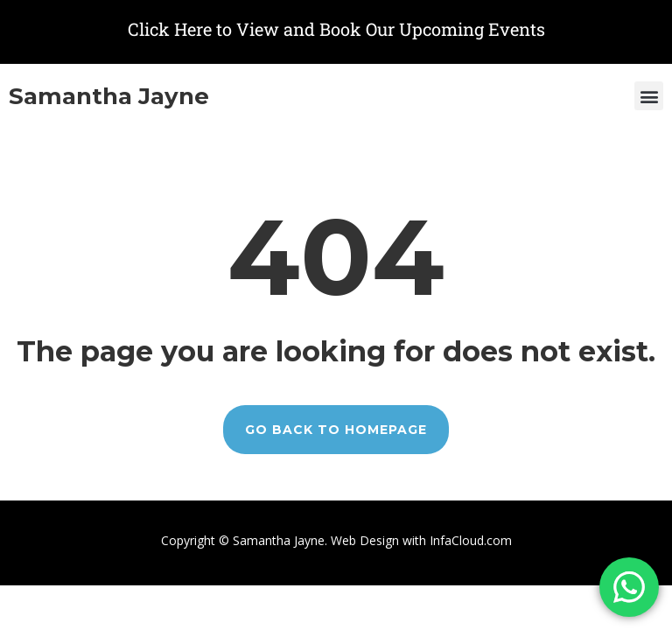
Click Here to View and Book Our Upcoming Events (336, 29)
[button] (649, 96)
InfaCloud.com (469, 540)
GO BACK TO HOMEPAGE (336, 430)
